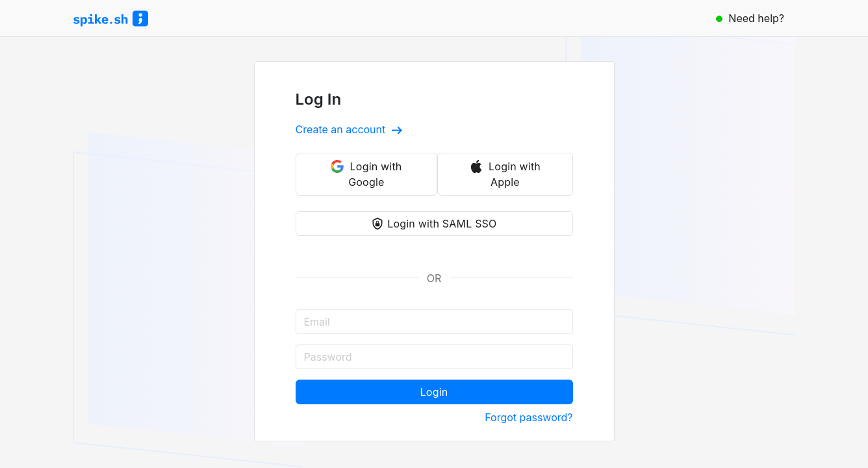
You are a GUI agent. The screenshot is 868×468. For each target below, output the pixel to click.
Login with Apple (505, 174)
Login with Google (366, 174)
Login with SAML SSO (434, 224)
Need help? (750, 18)
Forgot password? (529, 417)
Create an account (349, 129)
